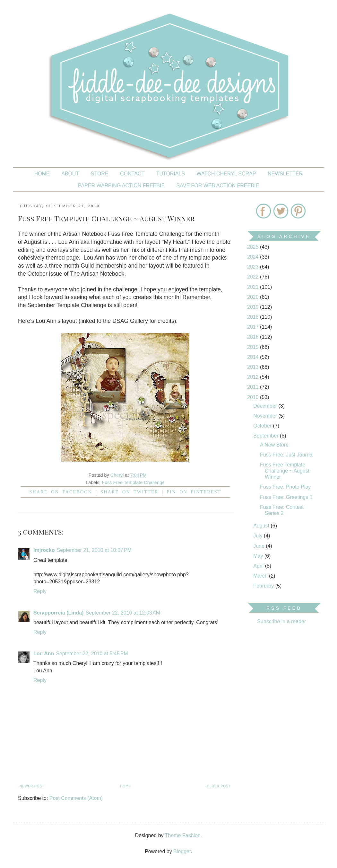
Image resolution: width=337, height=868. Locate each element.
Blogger (182, 851)
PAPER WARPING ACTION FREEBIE (121, 186)
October (263, 426)
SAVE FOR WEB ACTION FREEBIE (218, 186)
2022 (254, 277)
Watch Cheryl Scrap (226, 174)
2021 (254, 287)
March (261, 576)
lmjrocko (44, 550)
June (259, 546)
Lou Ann (44, 654)
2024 (254, 257)
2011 (254, 387)
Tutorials (171, 174)
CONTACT (132, 174)
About (70, 174)
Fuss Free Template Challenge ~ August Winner (285, 471)
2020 (254, 297)
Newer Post (32, 786)
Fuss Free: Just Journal (287, 455)
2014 (254, 357)
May (259, 556)
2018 (254, 317)
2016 (254, 337)
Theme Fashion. (184, 835)
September (267, 436)
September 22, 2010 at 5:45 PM (92, 654)
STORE (100, 174)
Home (42, 174)
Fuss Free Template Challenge (133, 483)
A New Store (274, 445)
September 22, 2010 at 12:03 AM (123, 613)
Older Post (219, 786)
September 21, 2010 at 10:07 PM (94, 550)
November (266, 416)
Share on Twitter (129, 492)
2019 (254, 307)
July (259, 536)
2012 (254, 377)
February (264, 586)
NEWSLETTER (285, 174)
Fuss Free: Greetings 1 (286, 497)
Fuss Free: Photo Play (285, 487)
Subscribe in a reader (281, 621)
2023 (254, 267)
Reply (40, 591)
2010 (254, 397)
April (259, 566)
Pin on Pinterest (194, 492)
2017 (254, 327)
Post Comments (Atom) (76, 798)
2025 (254, 247)
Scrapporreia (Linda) (58, 613)
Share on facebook (61, 492)
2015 (254, 347)
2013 (254, 367)
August (262, 526)
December (266, 406)
